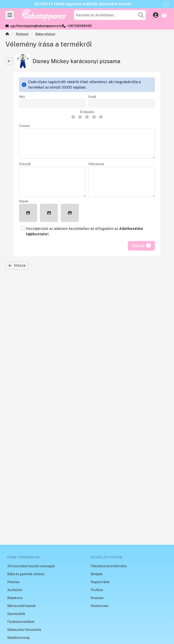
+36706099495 (79, 26)
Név (22, 97)
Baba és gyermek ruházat (26, 574)
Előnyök (25, 164)
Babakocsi (15, 598)
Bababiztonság (18, 638)
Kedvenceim (100, 606)
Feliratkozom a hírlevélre (109, 566)
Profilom (97, 590)
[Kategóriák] (10, 15)
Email (92, 97)
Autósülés (15, 590)
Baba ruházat (45, 34)
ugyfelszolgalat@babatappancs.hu (36, 26)
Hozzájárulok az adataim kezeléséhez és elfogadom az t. (84, 231)
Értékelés (87, 112)
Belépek (97, 574)
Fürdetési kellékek (21, 622)
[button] (28, 213)
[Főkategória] (7, 34)
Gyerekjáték (16, 614)
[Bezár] (166, 4)
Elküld (141, 246)
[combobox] (110, 15)
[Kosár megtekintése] (164, 15)
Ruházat (22, 34)
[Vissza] (9, 61)
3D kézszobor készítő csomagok (31, 566)
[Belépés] (156, 15)
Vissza (17, 265)
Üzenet (24, 126)
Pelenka (13, 582)
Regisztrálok (100, 582)
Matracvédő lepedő (21, 606)
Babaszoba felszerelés (24, 630)
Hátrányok (96, 164)
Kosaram (97, 598)
